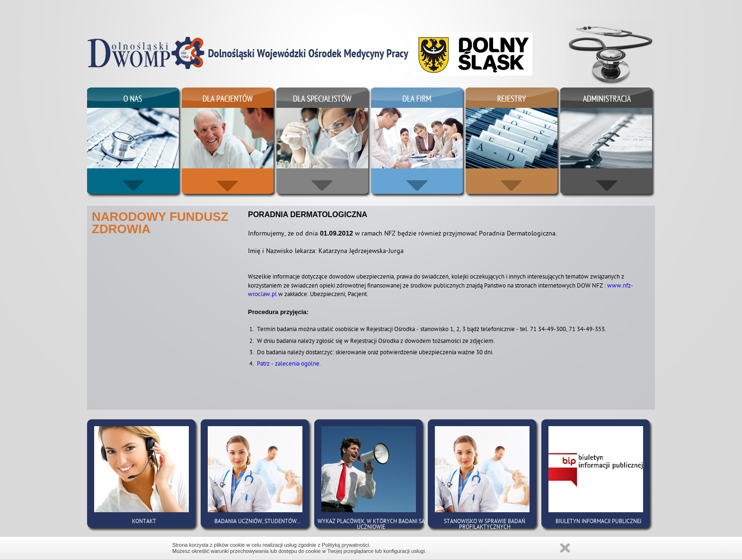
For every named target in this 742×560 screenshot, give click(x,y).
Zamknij (565, 548)
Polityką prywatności (345, 545)
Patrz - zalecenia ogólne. (289, 364)
